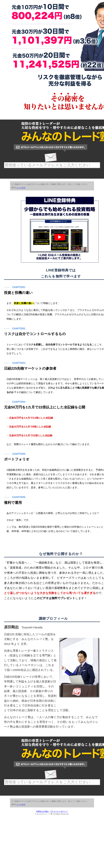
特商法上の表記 (42, 864)
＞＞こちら (21, 214)
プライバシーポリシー (59, 864)
